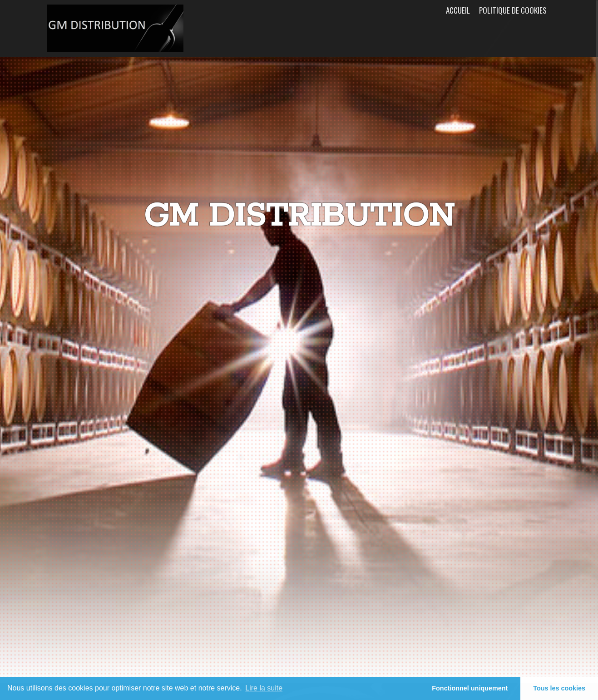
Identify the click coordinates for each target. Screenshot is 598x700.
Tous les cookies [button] (559, 688)
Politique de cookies (513, 10)
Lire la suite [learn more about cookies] (264, 688)
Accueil (458, 10)
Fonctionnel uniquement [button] (470, 688)
